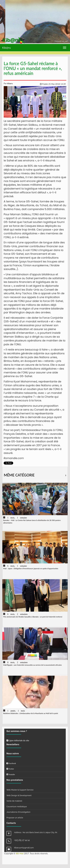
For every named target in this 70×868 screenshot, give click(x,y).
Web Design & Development (19, 795)
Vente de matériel (14, 801)
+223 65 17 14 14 (22, 840)
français (58, 41)
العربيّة (65, 41)
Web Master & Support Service (20, 790)
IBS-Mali (20, 853)
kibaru (10, 83)
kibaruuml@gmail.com (24, 848)
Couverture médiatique (17, 807)
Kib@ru (6, 48)
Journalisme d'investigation (18, 812)
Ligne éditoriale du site (18, 740)
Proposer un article (15, 818)
